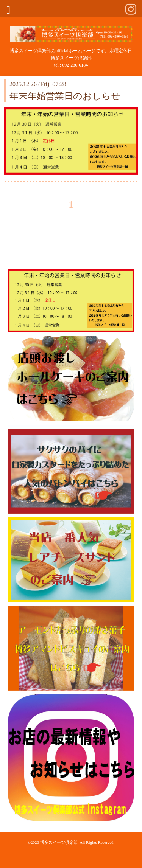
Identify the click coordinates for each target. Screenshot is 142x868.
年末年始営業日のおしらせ (65, 96)
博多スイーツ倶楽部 (59, 842)
